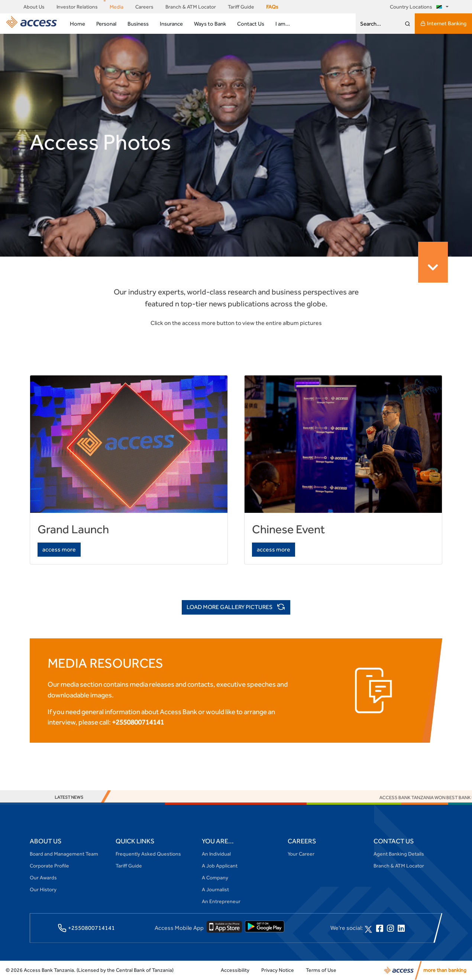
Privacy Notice (278, 970)
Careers (144, 7)
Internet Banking (443, 23)
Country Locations (417, 7)
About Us (34, 7)
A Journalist (215, 889)
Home (77, 24)
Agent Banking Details (399, 854)
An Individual (216, 854)
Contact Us (251, 24)
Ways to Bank (210, 24)
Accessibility (235, 970)
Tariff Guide (241, 7)
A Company (215, 878)
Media (117, 7)
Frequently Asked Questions (148, 854)
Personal (106, 24)
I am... (283, 24)
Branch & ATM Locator (191, 7)
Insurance (171, 24)
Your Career (301, 854)
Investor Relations (77, 7)
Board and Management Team (64, 854)
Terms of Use (321, 970)
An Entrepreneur (221, 901)
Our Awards (43, 878)
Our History (43, 889)
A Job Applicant (220, 866)
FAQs (272, 7)
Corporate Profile (49, 866)
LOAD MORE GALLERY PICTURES (236, 608)
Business (138, 24)
